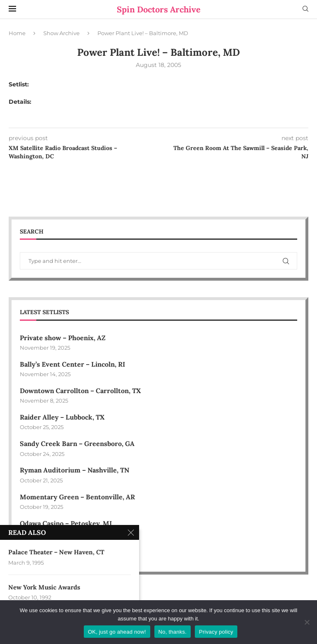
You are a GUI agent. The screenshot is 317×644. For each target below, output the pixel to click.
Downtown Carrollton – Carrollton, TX (80, 391)
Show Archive (62, 33)
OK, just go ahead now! (117, 632)
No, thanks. (173, 632)
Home (17, 33)
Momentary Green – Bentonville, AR (77, 497)
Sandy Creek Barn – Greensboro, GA (77, 444)
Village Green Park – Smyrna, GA (72, 550)
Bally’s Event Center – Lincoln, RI (72, 364)
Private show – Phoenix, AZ (63, 338)
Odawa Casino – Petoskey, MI (66, 523)
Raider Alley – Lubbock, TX (62, 417)
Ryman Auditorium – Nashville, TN (75, 470)
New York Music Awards (44, 587)
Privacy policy (216, 632)
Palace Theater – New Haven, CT (56, 552)
